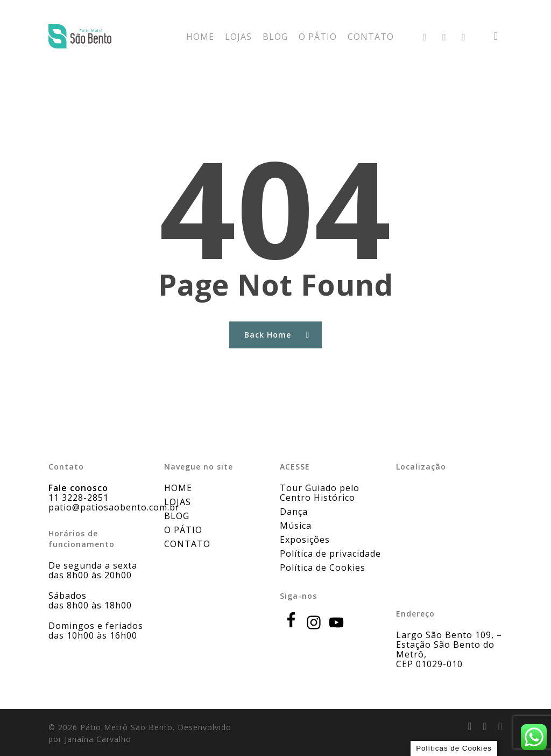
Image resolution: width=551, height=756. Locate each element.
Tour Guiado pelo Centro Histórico (320, 493)
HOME (178, 488)
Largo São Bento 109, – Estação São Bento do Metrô (449, 645)
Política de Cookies (323, 568)
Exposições (305, 540)
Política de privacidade (330, 554)
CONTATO (187, 544)
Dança (294, 512)
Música (296, 526)
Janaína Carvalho (98, 739)
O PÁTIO (183, 530)
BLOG (177, 516)
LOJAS (178, 502)
